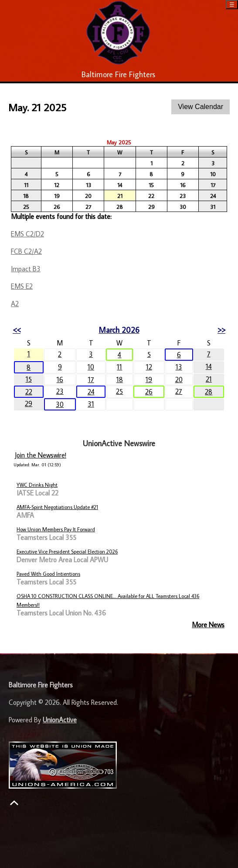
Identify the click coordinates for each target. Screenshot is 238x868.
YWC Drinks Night (37, 485)
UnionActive (60, 720)
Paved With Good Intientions (48, 574)
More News (208, 625)
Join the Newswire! (41, 455)
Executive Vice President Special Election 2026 (67, 552)
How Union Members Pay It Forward (56, 529)
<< (17, 330)
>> (221, 330)
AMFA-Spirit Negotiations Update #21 (57, 507)
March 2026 (119, 330)
